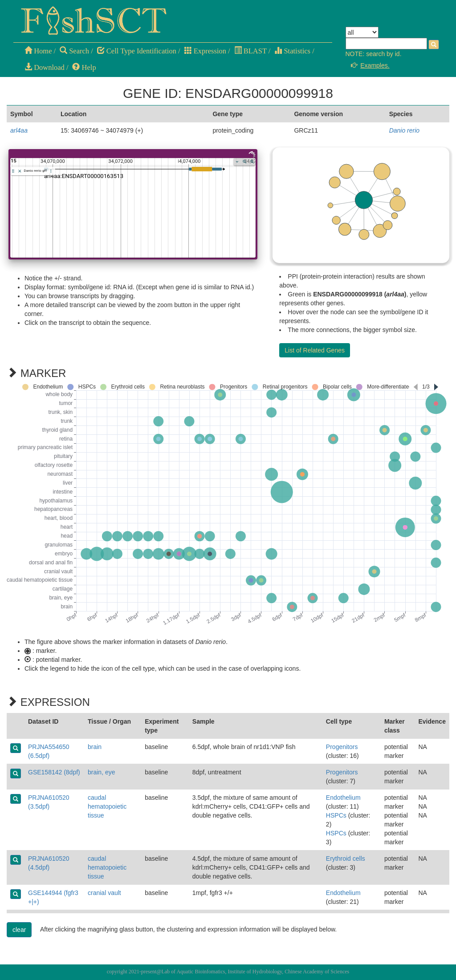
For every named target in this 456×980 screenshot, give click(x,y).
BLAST (250, 51)
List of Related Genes (315, 350)
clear (19, 930)
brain (95, 747)
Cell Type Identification (137, 51)
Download (45, 67)
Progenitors (342, 747)
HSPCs (336, 815)
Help (84, 67)
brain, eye (101, 772)
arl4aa (19, 130)
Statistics (292, 51)
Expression (205, 51)
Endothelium (343, 798)
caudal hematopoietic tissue (107, 806)
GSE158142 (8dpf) (54, 772)
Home (38, 51)
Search (74, 51)
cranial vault (104, 893)
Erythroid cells (346, 859)
